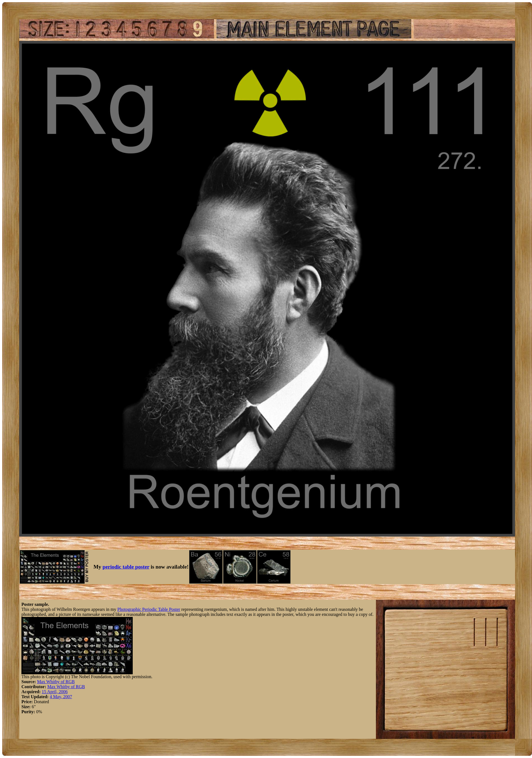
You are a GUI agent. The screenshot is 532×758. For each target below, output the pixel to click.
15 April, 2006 (55, 692)
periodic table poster (126, 567)
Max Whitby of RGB (56, 682)
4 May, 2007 (61, 697)
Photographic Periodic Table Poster (149, 609)
